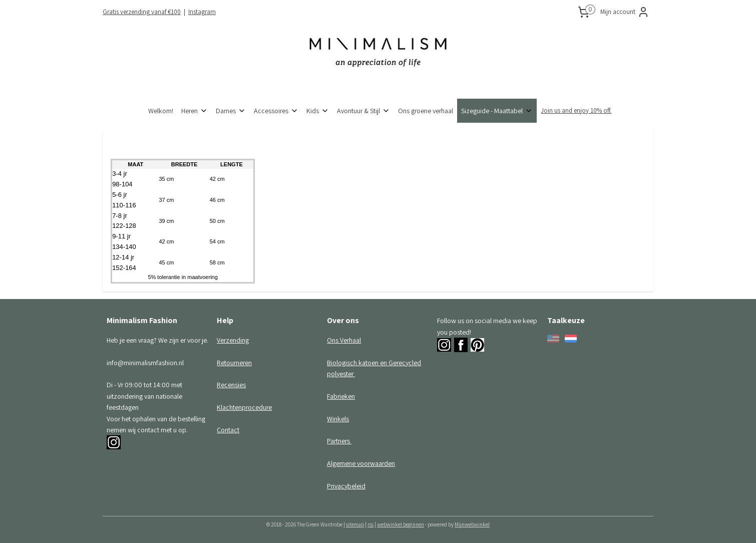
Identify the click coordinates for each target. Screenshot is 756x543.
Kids (318, 111)
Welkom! (161, 111)
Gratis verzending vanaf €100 (142, 12)
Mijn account (625, 12)
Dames (231, 111)
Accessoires (276, 111)
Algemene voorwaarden (361, 463)
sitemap (355, 524)
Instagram (202, 12)
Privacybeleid (346, 486)
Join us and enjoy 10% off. (576, 110)
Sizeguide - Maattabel (497, 111)
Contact (228, 430)
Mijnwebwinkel (472, 524)
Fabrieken (341, 396)
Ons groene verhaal (426, 111)
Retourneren (234, 363)
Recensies (231, 385)
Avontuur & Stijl (363, 111)
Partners (339, 441)
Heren (195, 111)
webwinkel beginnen (401, 524)
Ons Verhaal (344, 340)
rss (370, 524)
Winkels (338, 419)
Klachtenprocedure (244, 407)
